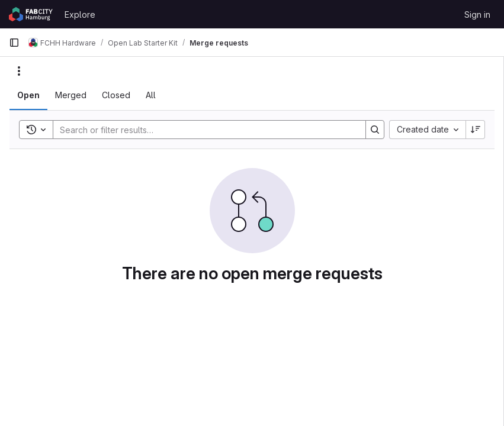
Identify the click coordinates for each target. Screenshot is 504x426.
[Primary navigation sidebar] (14, 43)
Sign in (477, 14)
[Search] (203, 130)
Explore (80, 14)
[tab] (28, 95)
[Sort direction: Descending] (476, 130)
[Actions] (19, 71)
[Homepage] (31, 14)
